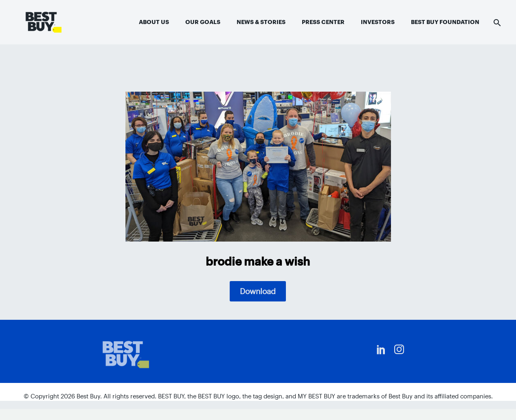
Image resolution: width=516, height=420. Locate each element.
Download (258, 291)
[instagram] (399, 350)
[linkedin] (381, 350)
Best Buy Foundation (445, 22)
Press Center (323, 22)
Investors (378, 22)
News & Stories (261, 22)
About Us (154, 22)
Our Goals (203, 22)
